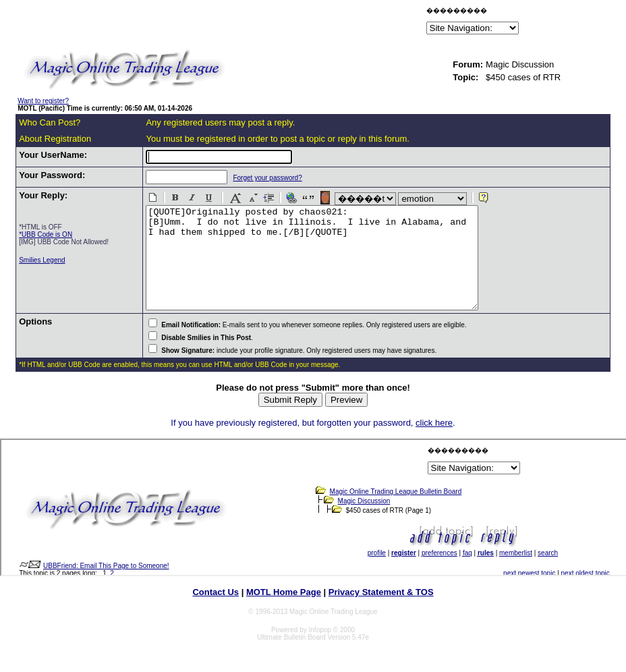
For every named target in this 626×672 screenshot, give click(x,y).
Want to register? (43, 101)
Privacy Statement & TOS (381, 612)
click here (434, 443)
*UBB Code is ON (46, 234)
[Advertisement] (266, 23)
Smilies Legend (42, 260)
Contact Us (216, 612)
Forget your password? (260, 178)
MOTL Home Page (284, 612)
